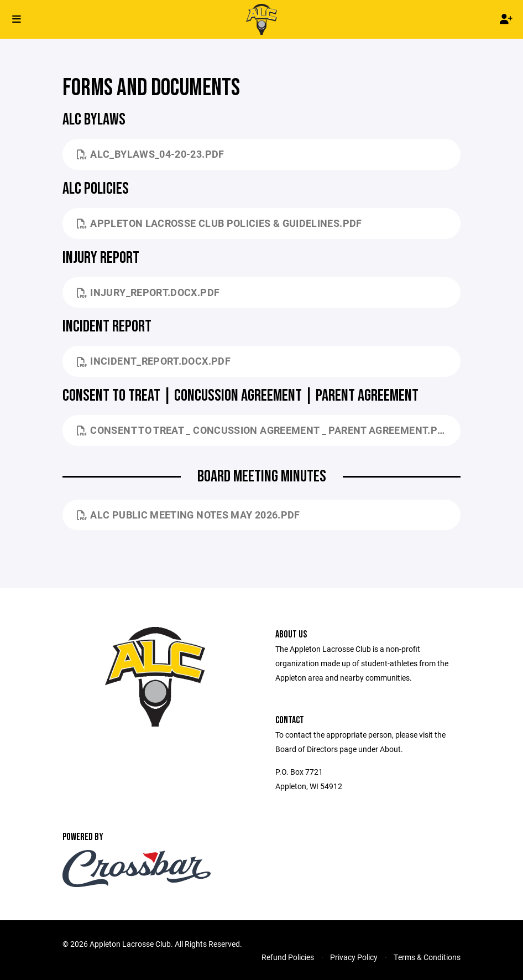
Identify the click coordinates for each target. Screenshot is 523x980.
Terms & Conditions (427, 957)
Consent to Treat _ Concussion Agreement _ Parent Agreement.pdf (263, 430)
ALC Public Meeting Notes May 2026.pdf (189, 515)
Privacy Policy (354, 957)
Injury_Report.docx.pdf (148, 292)
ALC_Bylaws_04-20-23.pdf (151, 154)
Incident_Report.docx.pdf (154, 361)
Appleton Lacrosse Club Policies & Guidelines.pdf (219, 223)
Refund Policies (288, 957)
